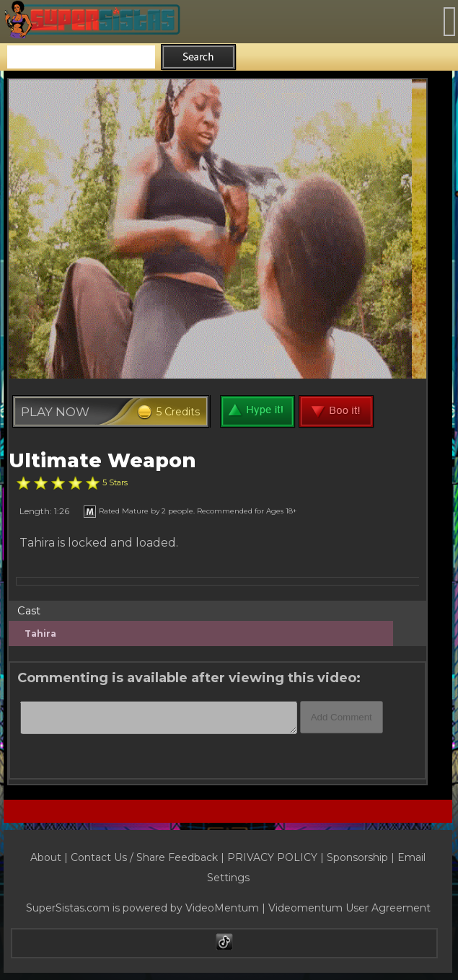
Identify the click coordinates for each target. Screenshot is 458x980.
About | (50, 857)
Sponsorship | (362, 857)
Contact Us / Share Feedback (144, 857)
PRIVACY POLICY (272, 857)
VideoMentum (222, 908)
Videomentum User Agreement (349, 908)
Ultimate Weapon (102, 460)
